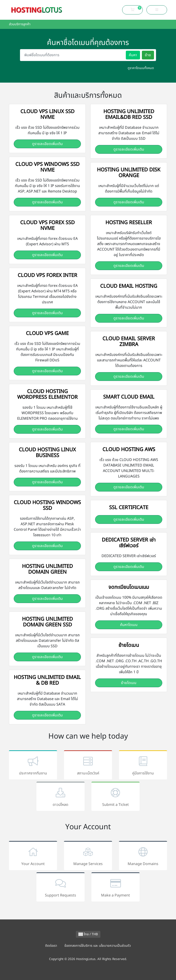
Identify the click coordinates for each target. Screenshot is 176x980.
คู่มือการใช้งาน (143, 766)
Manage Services (88, 856)
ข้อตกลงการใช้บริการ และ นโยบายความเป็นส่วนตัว (98, 946)
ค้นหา (133, 55)
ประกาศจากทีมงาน (33, 766)
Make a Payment (115, 888)
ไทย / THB (88, 934)
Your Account (33, 856)
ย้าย (148, 55)
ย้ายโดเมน (129, 683)
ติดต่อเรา (51, 946)
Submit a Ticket (115, 797)
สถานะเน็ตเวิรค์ (88, 766)
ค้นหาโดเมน (129, 625)
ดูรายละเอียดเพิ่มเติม (47, 144)
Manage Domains (143, 856)
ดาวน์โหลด (60, 797)
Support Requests (60, 888)
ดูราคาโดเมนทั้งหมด (141, 68)
